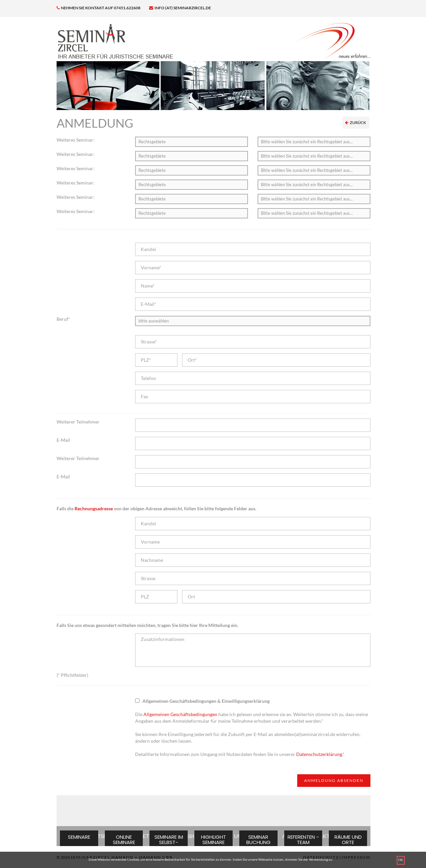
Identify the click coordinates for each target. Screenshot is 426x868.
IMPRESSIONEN (189, 836)
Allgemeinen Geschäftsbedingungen (180, 714)
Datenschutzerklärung (319, 754)
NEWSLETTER (142, 836)
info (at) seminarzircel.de (180, 8)
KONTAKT (317, 836)
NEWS (263, 836)
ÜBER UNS (232, 836)
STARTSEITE (100, 836)
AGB (288, 836)
